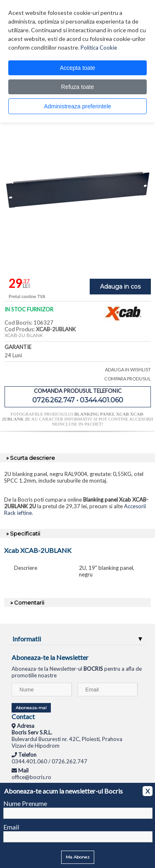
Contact (23, 716)
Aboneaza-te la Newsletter (50, 657)
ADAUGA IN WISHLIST (128, 369)
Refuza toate (77, 87)
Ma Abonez (78, 857)
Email (11, 827)
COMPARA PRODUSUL (128, 379)
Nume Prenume (25, 803)
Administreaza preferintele (77, 106)
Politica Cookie (99, 48)
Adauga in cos (120, 287)
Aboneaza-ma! (31, 708)
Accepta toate (78, 68)
